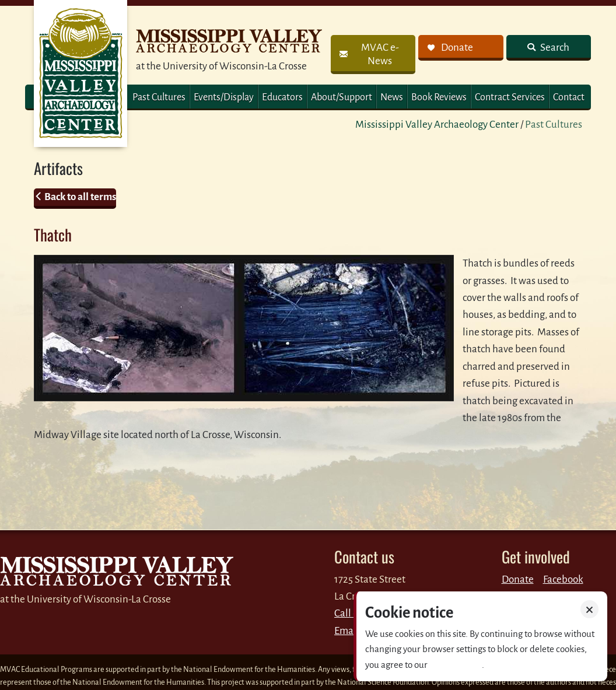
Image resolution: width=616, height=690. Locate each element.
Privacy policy (456, 665)
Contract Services (510, 97)
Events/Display (224, 97)
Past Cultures (159, 97)
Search (554, 48)
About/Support (342, 97)
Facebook (563, 579)
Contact (569, 97)
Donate (518, 579)
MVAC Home (80, 73)
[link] (373, 55)
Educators (282, 97)
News (392, 97)
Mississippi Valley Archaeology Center (437, 125)
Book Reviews (439, 97)
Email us (353, 631)
